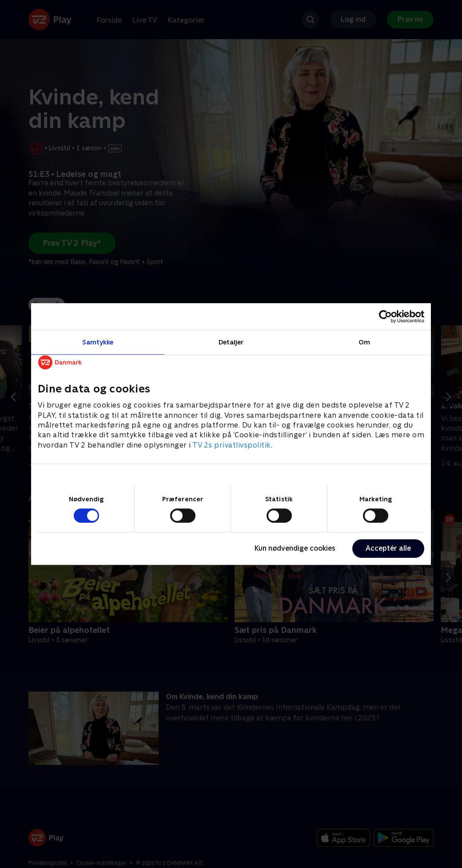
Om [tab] (364, 342)
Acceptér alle (388, 548)
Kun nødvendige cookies (295, 548)
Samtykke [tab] (98, 342)
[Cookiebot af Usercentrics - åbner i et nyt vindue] (385, 316)
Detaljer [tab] (231, 342)
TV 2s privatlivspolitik (232, 445)
